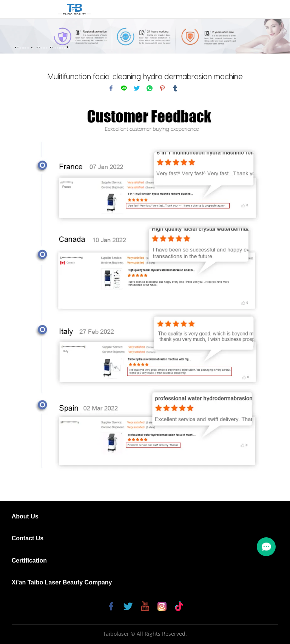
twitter (137, 88)
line (124, 88)
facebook (111, 88)
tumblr (175, 88)
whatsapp (150, 88)
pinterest (162, 88)
